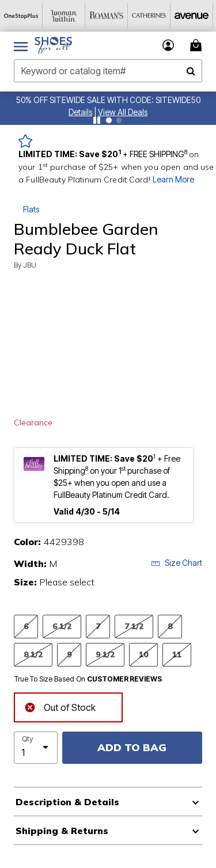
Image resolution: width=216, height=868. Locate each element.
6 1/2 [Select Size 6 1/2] (62, 626)
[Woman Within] (64, 16)
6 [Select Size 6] (26, 626)
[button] (80, 112)
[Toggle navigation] (21, 45)
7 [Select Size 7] (98, 626)
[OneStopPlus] (21, 16)
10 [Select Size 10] (143, 654)
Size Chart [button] (177, 563)
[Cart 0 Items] (198, 45)
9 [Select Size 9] (69, 654)
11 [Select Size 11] (177, 654)
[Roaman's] (107, 16)
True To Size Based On (88, 679)
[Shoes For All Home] (53, 45)
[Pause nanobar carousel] (97, 120)
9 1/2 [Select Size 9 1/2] (105, 654)
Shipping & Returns (62, 831)
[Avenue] (192, 16)
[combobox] (108, 71)
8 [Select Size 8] (170, 626)
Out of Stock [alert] (60, 707)
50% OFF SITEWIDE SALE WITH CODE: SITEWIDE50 (108, 100)
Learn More (173, 179)
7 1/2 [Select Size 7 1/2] (134, 626)
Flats (31, 209)
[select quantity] (36, 748)
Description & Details (67, 802)
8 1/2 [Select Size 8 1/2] (33, 654)
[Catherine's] (149, 16)
